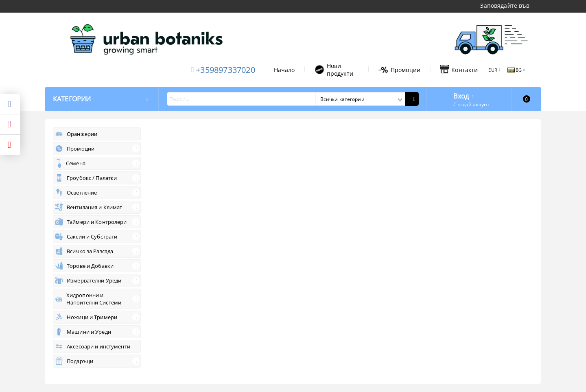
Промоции (399, 70)
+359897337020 (225, 70)
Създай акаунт (471, 104)
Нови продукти (334, 70)
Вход (461, 95)
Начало (284, 70)
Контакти (459, 70)
